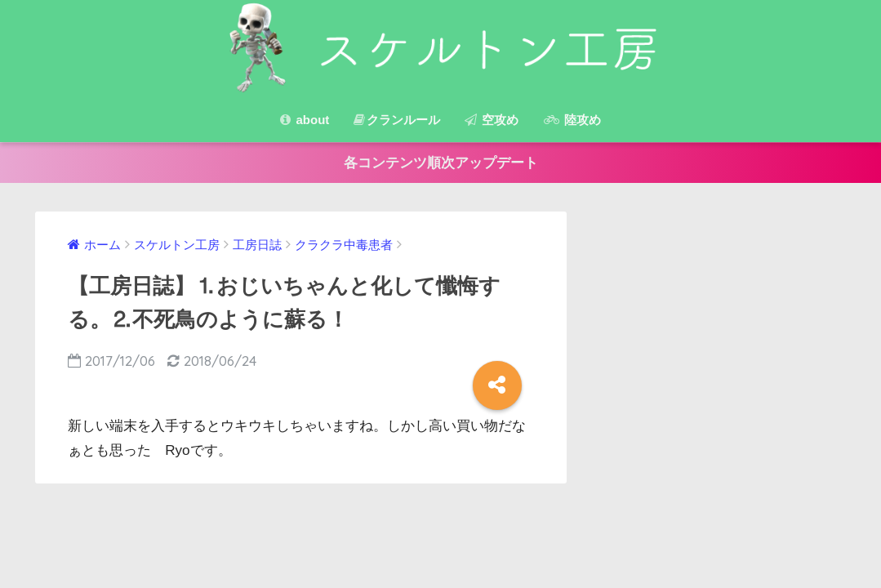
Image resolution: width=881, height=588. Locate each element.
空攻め (492, 120)
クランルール (397, 120)
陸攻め (572, 120)
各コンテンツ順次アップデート (441, 163)
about (305, 120)
